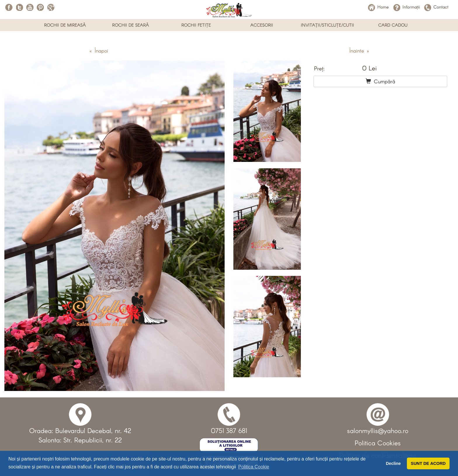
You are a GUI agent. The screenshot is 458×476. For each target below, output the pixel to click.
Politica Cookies (378, 443)
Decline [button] (393, 463)
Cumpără (380, 81)
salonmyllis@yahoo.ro (378, 430)
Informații (406, 7)
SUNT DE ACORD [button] (428, 463)
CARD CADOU (393, 25)
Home (378, 7)
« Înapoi (99, 51)
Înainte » (359, 51)
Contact (436, 7)
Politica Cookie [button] (254, 467)
